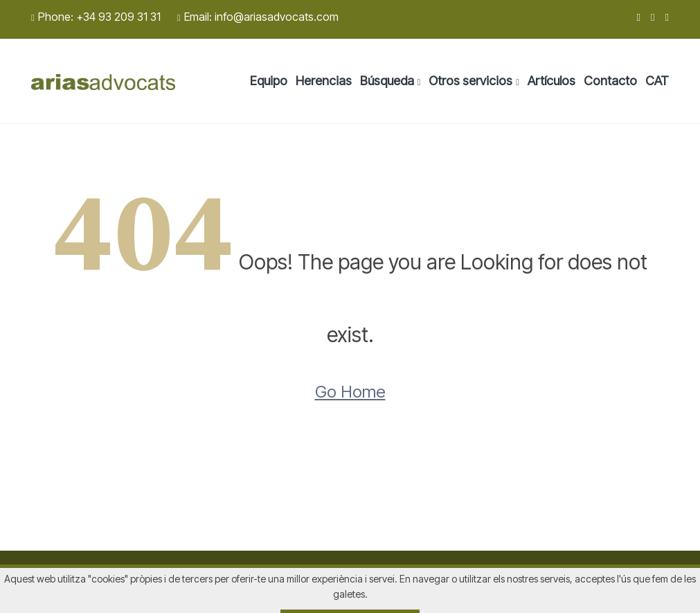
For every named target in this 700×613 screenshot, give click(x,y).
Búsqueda (387, 81)
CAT (657, 81)
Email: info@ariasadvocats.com (258, 17)
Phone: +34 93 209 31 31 (96, 17)
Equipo (269, 81)
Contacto (610, 81)
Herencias (324, 81)
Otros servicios (470, 81)
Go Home (350, 392)
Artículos (551, 81)
